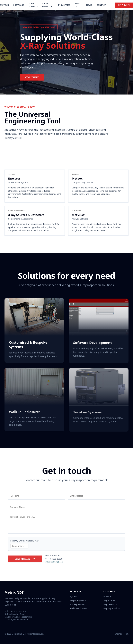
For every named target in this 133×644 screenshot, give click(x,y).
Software (19, 5)
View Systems (32, 78)
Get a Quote (124, 5)
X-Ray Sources (33, 5)
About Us (78, 5)
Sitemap (119, 634)
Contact (101, 5)
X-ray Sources (109, 600)
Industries (64, 5)
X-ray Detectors (110, 604)
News (89, 5)
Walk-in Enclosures (79, 608)
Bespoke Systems (78, 600)
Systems (4, 5)
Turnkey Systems (78, 604)
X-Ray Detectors (48, 5)
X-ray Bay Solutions (111, 608)
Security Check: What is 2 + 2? (24, 542)
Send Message (25, 560)
